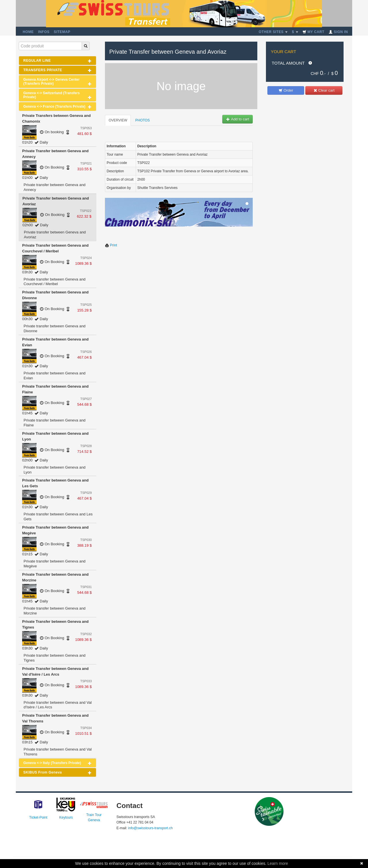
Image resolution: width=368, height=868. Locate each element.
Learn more (278, 863)
